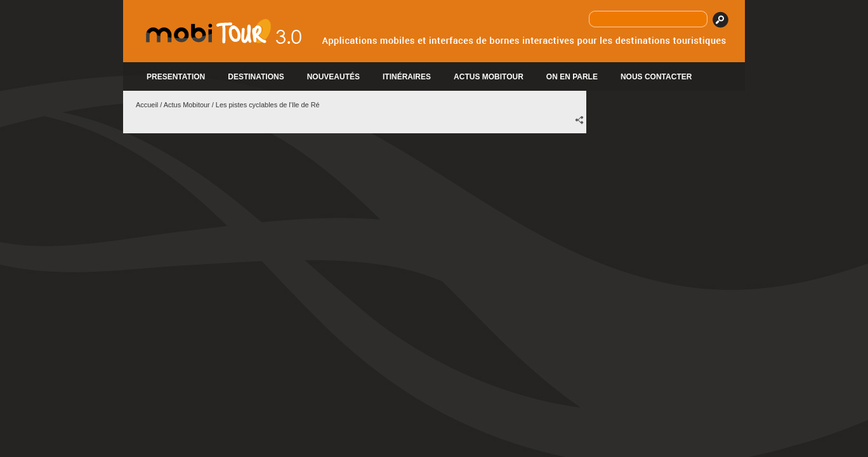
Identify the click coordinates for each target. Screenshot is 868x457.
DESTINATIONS (256, 77)
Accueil (147, 105)
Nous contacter (656, 77)
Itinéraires (407, 77)
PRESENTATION (176, 77)
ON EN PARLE (572, 77)
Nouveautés (333, 77)
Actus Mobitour (187, 105)
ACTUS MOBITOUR (489, 77)
